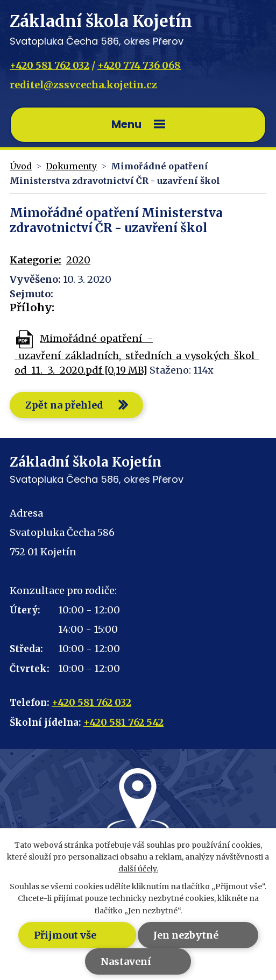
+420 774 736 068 (139, 65)
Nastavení (126, 961)
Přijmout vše (65, 935)
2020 (78, 260)
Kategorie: (36, 260)
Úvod (21, 166)
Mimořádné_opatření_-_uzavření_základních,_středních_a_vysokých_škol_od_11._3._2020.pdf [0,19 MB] (137, 354)
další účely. (138, 869)
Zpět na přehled (64, 405)
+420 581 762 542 (123, 722)
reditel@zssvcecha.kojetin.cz (83, 85)
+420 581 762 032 (49, 65)
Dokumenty (71, 166)
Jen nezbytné (186, 935)
